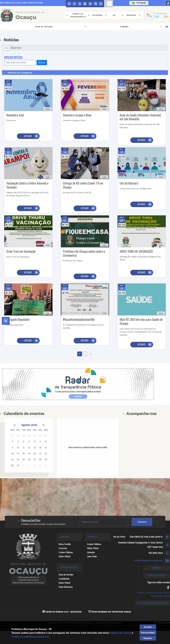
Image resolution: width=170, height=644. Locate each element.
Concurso (140, 27)
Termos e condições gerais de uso (153, 593)
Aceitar (148, 627)
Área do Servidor (14, 27)
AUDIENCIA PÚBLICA (104, 27)
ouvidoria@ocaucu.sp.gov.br (148, 561)
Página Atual (16, 48)
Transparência (62, 27)
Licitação (126, 27)
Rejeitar (148, 638)
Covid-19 (155, 27)
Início (6, 48)
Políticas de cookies (160, 596)
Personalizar (148, 633)
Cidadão (32, 27)
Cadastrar (142, 522)
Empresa (46, 27)
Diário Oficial (81, 27)
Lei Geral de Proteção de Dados (153, 603)
